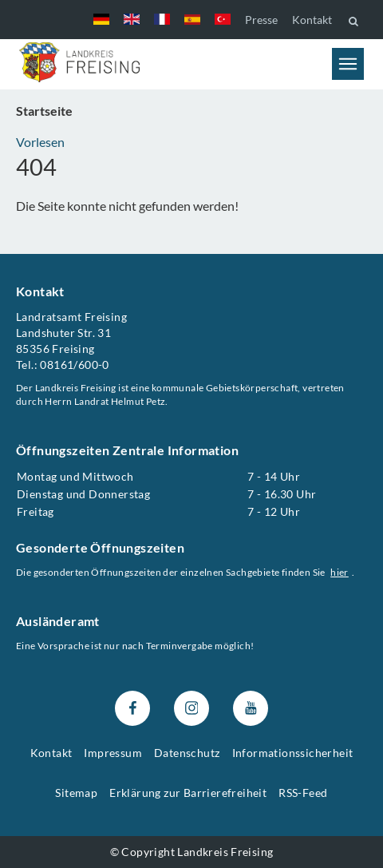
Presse (261, 20)
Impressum (113, 753)
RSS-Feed (303, 793)
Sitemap (76, 793)
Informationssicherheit (293, 753)
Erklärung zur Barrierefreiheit (188, 793)
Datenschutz (187, 753)
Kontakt (312, 20)
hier (340, 572)
